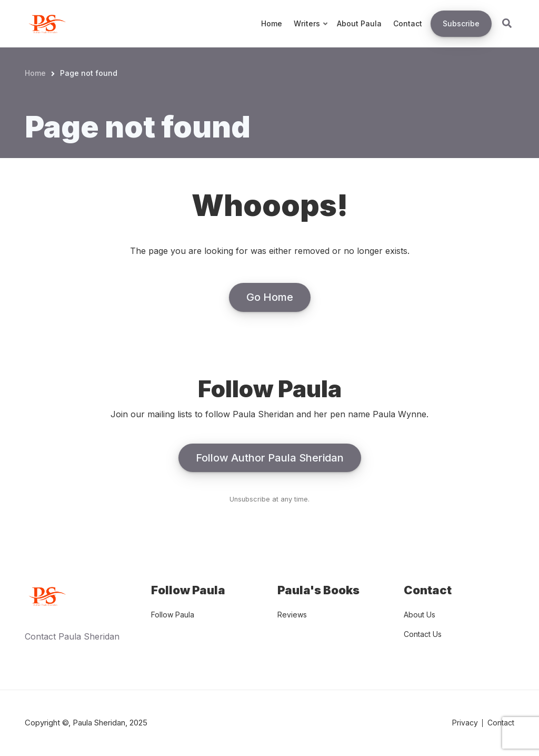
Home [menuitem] (272, 23)
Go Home (270, 297)
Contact (501, 723)
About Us (420, 615)
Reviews (292, 615)
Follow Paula (173, 615)
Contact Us (423, 634)
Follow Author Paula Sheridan (270, 458)
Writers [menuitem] (311, 33)
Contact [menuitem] (408, 23)
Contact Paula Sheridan (72, 636)
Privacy (465, 723)
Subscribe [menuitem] (461, 23)
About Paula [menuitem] (359, 23)
